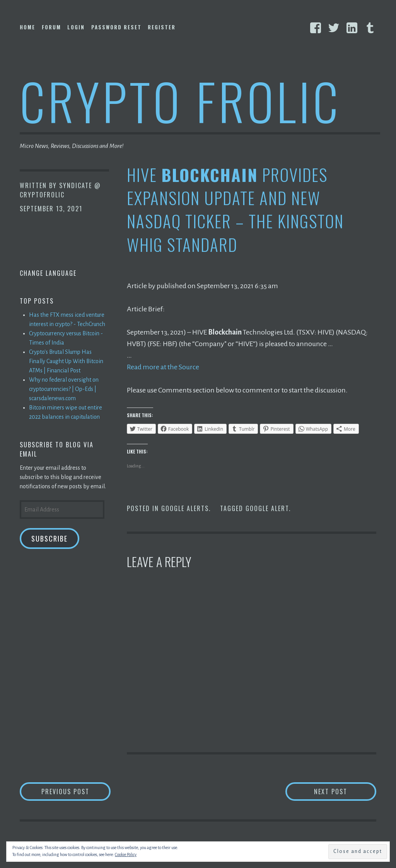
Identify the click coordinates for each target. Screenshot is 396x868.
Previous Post (76, 791)
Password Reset (116, 27)
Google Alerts (185, 508)
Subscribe (49, 538)
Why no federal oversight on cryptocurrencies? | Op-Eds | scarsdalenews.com (64, 389)
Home (27, 27)
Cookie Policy (126, 854)
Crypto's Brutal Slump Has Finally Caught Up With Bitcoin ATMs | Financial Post (66, 361)
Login (76, 27)
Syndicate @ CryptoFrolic (60, 190)
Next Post (345, 791)
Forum (51, 27)
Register (162, 27)
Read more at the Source (163, 367)
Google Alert (267, 508)
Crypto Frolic (180, 101)
